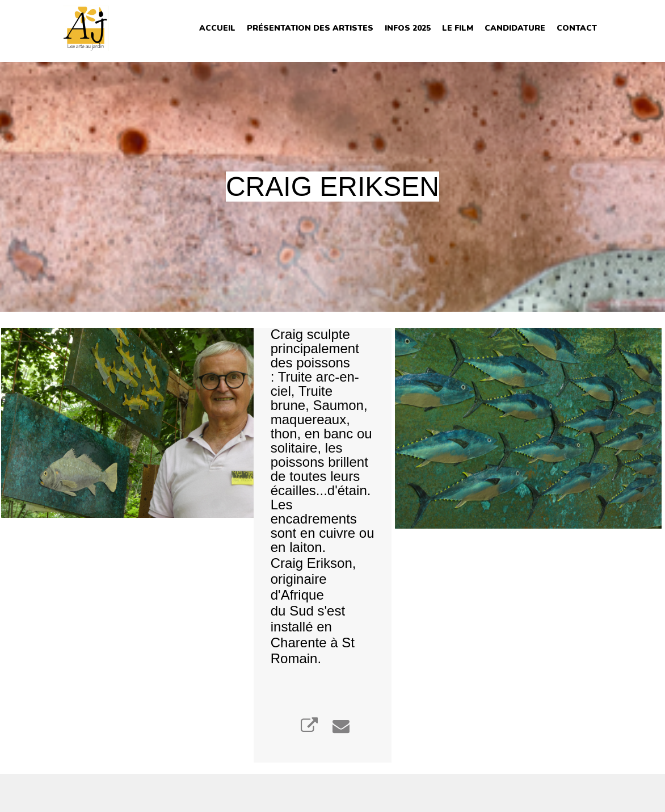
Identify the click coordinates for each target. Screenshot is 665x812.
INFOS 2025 (408, 28)
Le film (458, 28)
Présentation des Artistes (310, 28)
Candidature (515, 28)
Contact (577, 28)
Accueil (217, 28)
